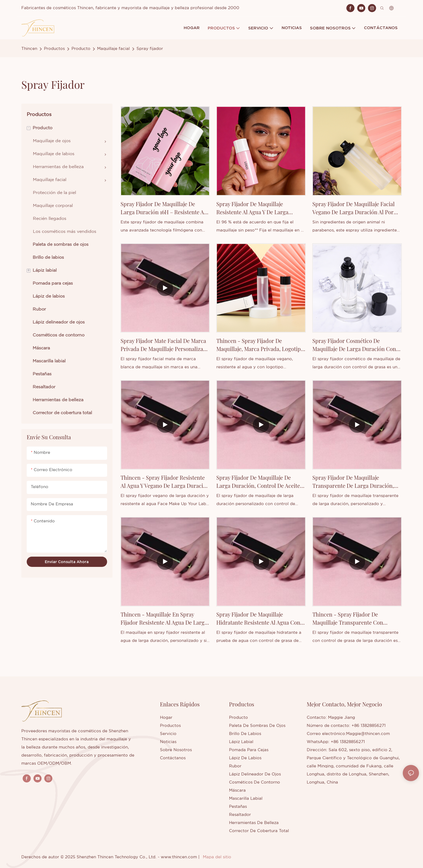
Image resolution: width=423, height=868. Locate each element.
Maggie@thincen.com (368, 734)
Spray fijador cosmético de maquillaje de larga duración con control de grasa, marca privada (354, 345)
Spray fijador (150, 49)
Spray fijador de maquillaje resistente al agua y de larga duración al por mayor (252, 208)
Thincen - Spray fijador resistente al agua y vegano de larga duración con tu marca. (165, 482)
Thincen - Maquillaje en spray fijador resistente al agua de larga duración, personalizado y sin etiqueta (164, 619)
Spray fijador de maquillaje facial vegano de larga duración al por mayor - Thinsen (354, 208)
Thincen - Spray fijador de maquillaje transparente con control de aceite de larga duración (348, 619)
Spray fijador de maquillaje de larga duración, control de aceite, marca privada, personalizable (259, 482)
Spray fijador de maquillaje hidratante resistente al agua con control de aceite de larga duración (258, 619)
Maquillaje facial (113, 49)
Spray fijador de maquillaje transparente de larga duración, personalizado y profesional (353, 482)
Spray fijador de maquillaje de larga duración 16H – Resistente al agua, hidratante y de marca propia (164, 208)
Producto (81, 49)
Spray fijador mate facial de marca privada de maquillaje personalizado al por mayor (165, 345)
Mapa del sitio (217, 857)
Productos (54, 49)
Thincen (29, 49)
